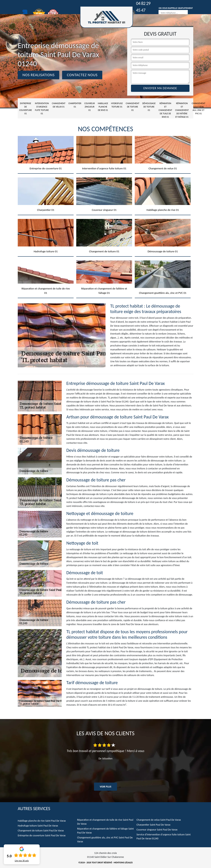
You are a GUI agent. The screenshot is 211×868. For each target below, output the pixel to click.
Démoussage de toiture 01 (149, 107)
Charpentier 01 (75, 105)
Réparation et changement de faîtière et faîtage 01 (182, 110)
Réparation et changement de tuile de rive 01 (165, 110)
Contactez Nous (82, 75)
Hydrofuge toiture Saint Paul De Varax (38, 826)
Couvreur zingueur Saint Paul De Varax (157, 830)
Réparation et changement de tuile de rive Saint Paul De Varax (105, 822)
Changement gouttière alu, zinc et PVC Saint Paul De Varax (105, 840)
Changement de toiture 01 (132, 107)
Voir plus (105, 787)
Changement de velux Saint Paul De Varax (159, 820)
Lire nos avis (22, 861)
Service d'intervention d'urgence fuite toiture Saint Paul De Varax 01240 (164, 837)
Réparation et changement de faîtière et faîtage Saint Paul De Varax (105, 831)
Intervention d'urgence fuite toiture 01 (42, 108)
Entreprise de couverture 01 (26, 108)
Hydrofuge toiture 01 (117, 105)
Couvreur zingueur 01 (90, 107)
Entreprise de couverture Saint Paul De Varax (42, 835)
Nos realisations (39, 75)
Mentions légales (123, 863)
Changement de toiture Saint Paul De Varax (41, 831)
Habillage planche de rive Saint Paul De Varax (42, 821)
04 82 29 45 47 (143, 7)
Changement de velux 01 (59, 105)
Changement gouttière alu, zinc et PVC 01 (199, 108)
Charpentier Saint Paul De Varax (153, 825)
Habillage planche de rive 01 (103, 107)
